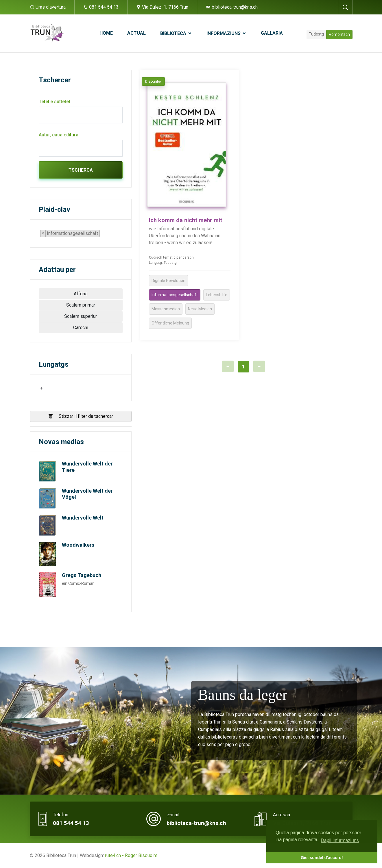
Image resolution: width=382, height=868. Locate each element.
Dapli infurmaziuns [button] (340, 840)
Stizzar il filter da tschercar (81, 416)
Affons (81, 294)
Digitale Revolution (168, 281)
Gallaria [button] (272, 33)
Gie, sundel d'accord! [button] (322, 858)
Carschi (81, 328)
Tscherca (81, 170)
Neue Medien (200, 309)
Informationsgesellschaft (175, 295)
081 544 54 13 (101, 7)
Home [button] (106, 33)
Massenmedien (166, 309)
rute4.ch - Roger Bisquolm (131, 855)
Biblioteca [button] (174, 33)
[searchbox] (103, 235)
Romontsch (339, 34)
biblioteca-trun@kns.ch (232, 7)
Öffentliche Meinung (170, 323)
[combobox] (72, 233)
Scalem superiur (81, 316)
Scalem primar (81, 305)
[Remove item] (43, 233)
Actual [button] (136, 33)
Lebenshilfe (217, 295)
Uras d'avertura (51, 7)
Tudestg (316, 34)
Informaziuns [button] (224, 33)
